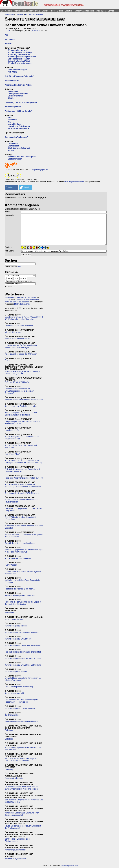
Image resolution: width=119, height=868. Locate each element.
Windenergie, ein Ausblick (15, 850)
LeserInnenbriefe (12, 430)
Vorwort (8, 44)
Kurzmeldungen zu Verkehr (16, 626)
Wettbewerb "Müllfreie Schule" (18, 111)
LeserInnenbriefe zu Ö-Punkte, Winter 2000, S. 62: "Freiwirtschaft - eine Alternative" (24, 318)
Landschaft (13, 144)
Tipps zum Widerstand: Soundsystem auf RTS (24, 478)
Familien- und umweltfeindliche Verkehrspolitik (24, 400)
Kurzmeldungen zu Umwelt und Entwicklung (23, 665)
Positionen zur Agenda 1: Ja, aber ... (20, 589)
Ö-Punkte (19, 15)
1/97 (10, 31)
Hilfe (19, 267)
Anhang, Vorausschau (14, 619)
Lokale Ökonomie (15, 96)
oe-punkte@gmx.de (40, 170)
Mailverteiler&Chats (22, 304)
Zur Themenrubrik (12, 715)
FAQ (77, 866)
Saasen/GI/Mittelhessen (84, 11)
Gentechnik (13, 91)
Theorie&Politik (56, 11)
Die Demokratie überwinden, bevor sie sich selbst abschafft (22, 301)
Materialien (101, 11)
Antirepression (20, 11)
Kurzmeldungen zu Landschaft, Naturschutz (23, 645)
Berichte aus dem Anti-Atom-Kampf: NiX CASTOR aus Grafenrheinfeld (21, 760)
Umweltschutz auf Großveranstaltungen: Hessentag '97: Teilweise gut (21, 701)
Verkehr (11, 150)
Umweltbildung (14, 124)
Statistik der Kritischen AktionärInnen (20, 543)
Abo (6, 35)
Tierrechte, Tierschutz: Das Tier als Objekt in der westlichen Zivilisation (23, 603)
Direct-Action (6, 11)
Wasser (11, 122)
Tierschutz (12, 120)
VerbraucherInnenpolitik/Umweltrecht (20, 595)
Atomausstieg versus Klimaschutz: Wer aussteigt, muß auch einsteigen (21, 414)
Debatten (69, 11)
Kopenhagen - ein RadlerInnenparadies (21, 406)
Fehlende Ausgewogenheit (16, 859)
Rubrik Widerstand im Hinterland (18, 558)
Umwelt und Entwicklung (19, 126)
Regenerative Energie (14, 778)
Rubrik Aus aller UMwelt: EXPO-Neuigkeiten (23, 493)
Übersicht (9, 361)
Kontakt (63, 866)
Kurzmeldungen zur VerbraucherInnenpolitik (23, 658)
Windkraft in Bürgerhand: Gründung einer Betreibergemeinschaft (22, 814)
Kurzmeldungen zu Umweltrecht (18, 639)
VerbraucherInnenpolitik (18, 128)
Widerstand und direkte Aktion (18, 85)
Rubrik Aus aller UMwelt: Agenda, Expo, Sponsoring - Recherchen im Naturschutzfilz (23, 486)
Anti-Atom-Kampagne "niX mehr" (19, 76)
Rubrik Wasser (11, 565)
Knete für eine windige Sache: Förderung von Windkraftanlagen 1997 (23, 372)
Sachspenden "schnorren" (16, 137)
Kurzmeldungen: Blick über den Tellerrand (22, 632)
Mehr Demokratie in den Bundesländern (21, 722)
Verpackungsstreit (13, 107)
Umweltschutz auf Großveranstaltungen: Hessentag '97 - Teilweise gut (21, 346)
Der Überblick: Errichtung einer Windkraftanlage (17, 840)
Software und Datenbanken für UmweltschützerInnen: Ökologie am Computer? (19, 391)
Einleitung (9, 730)
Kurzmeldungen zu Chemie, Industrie (20, 708)
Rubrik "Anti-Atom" (12, 454)
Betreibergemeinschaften (19, 59)
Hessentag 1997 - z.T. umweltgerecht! (21, 102)
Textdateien (36, 31)
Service (111, 11)
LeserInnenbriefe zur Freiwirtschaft (19, 326)
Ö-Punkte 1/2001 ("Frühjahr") (17, 382)
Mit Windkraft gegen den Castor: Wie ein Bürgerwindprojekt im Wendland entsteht (21, 788)
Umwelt (45, 11)
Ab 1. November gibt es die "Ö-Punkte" (21, 354)
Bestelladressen (15, 159)
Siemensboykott (12, 81)
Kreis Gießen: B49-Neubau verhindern (20, 297)
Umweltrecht (13, 146)
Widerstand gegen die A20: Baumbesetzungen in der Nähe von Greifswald (24, 551)
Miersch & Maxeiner (13, 332)
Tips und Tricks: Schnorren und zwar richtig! (23, 652)
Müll (10, 118)
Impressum (10, 39)
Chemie (11, 98)
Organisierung (34, 11)
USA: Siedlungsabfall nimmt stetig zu (20, 687)
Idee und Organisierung (34, 15)
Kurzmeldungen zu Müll (14, 693)
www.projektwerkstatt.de (74, 182)
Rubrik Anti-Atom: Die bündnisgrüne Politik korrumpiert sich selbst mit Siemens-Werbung (23, 462)
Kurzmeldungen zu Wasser (16, 672)
